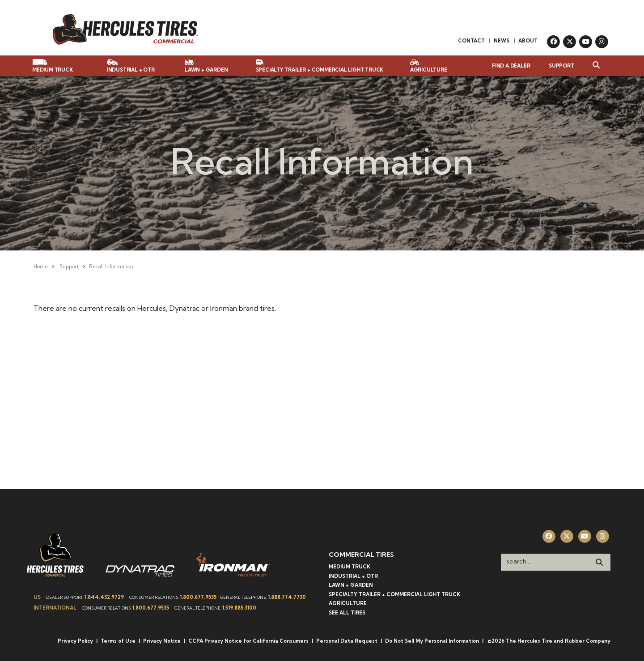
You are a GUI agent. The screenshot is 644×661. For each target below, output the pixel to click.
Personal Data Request (347, 641)
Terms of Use (118, 641)
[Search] (599, 562)
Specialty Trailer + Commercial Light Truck (394, 594)
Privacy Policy (75, 641)
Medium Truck (350, 567)
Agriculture (348, 603)
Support (69, 267)
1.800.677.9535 (198, 597)
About (528, 41)
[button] (592, 66)
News (502, 41)
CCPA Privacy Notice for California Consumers (248, 641)
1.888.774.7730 (287, 597)
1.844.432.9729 (104, 597)
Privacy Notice (162, 641)
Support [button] (561, 66)
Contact (471, 41)
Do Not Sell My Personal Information (432, 641)
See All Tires (347, 613)
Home (41, 267)
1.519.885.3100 (239, 608)
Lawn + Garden (351, 585)
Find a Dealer (511, 66)
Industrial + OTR (353, 576)
